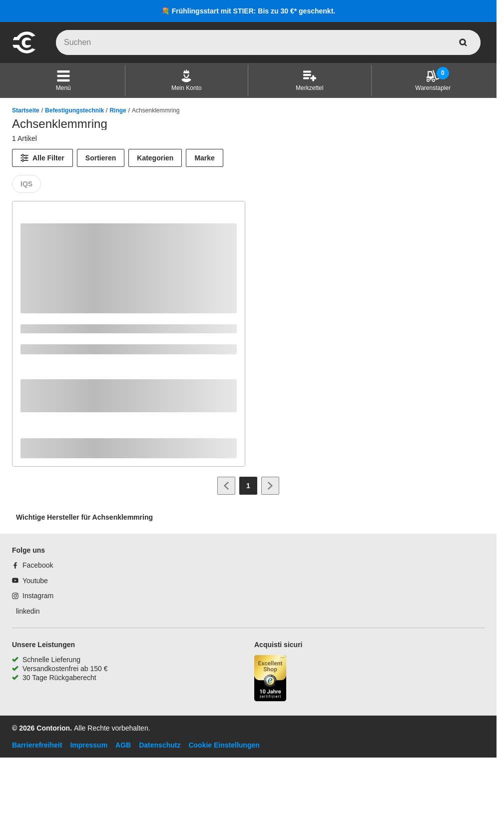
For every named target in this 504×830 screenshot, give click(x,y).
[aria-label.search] (463, 42)
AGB (123, 745)
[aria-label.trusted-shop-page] (270, 679)
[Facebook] (32, 565)
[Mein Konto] (187, 80)
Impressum (89, 745)
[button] (63, 80)
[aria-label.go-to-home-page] (24, 52)
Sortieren (101, 158)
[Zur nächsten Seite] (270, 486)
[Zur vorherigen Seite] (226, 486)
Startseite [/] (26, 110)
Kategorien (155, 158)
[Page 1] (248, 486)
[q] (268, 42)
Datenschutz (160, 745)
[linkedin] (26, 611)
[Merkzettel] (309, 80)
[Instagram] (33, 596)
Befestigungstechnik (74, 110)
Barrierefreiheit (37, 745)
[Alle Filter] (42, 158)
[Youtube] (30, 581)
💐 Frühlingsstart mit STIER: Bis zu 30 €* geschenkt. (248, 11)
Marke (204, 158)
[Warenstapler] (433, 80)
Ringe (118, 110)
